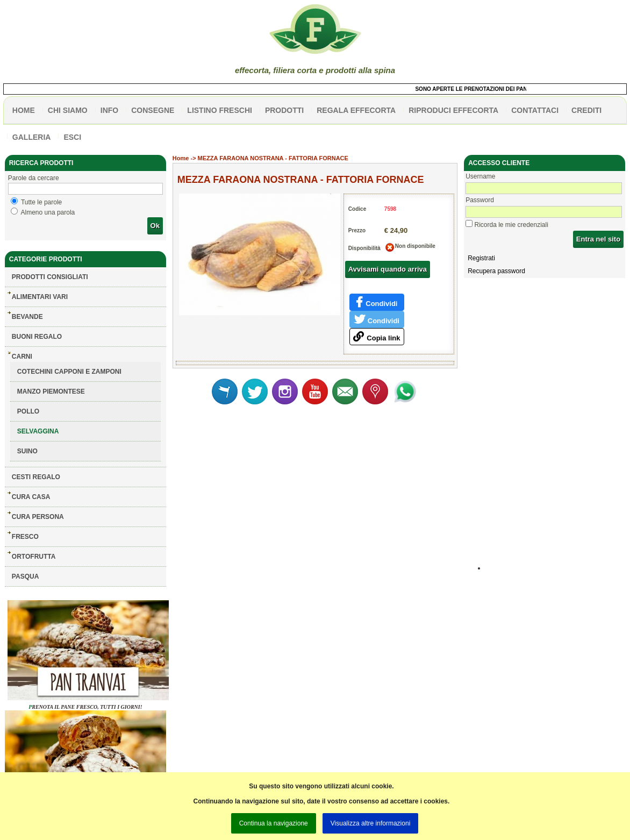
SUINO (27, 451)
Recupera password (496, 271)
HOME (24, 110)
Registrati (481, 258)
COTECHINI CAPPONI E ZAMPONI (69, 372)
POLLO (28, 411)
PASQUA (25, 576)
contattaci (535, 110)
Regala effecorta (356, 110)
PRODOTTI (284, 110)
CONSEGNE (153, 110)
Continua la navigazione (274, 823)
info (109, 110)
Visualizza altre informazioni (371, 823)
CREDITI (586, 110)
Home (181, 158)
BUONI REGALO (37, 337)
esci (72, 137)
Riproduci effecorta (453, 110)
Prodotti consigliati (50, 277)
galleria (32, 137)
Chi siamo (68, 110)
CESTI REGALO (36, 477)
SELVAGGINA (38, 431)
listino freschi (220, 110)
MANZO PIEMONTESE (51, 391)
